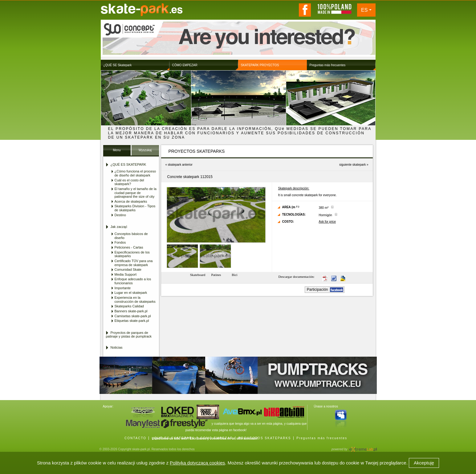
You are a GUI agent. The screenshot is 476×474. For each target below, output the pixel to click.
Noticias (117, 347)
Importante (123, 288)
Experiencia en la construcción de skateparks (135, 300)
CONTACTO (135, 438)
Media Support (126, 274)
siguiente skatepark (352, 165)
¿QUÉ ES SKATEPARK (173, 438)
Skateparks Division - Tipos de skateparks (135, 208)
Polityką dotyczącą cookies (197, 463)
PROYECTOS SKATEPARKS (265, 438)
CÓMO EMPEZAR (217, 438)
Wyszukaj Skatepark (145, 152)
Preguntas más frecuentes (322, 438)
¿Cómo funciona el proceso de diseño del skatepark (135, 173)
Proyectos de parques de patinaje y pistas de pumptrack (129, 335)
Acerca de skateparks (131, 201)
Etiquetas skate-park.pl (132, 321)
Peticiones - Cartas (129, 247)
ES (364, 10)
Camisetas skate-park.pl (133, 316)
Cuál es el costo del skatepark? (129, 182)
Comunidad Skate (128, 269)
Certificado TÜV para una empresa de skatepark (134, 263)
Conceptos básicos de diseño (131, 236)
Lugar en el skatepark (131, 293)
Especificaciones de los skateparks (132, 254)
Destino (120, 215)
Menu (117, 150)
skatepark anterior (180, 165)
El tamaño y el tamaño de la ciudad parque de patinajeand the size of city (136, 193)
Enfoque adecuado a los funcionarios (133, 281)
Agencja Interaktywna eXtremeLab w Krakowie (363, 447)
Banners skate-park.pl (131, 311)
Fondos (120, 242)
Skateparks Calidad (129, 306)
